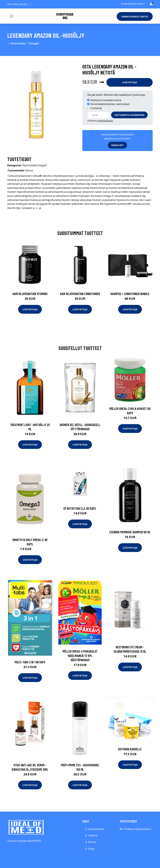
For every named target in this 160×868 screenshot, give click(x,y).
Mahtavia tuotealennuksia (106, 100)
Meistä (92, 842)
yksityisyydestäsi (105, 121)
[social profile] (31, 4)
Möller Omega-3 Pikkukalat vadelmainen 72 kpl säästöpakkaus (80, 656)
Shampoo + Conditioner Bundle (130, 294)
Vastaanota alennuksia (129, 115)
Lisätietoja (130, 82)
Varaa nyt (117, 145)
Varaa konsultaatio (135, 16)
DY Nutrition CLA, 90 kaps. (80, 508)
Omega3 (34, 43)
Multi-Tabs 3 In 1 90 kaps (30, 662)
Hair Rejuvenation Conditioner (80, 294)
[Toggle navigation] (12, 16)
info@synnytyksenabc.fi (133, 4)
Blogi (91, 849)
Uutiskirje (96, 108)
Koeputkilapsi (96, 829)
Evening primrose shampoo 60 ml (130, 532)
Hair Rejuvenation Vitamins (30, 294)
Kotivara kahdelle (130, 749)
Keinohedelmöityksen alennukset (110, 104)
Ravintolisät (18, 43)
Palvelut (93, 835)
